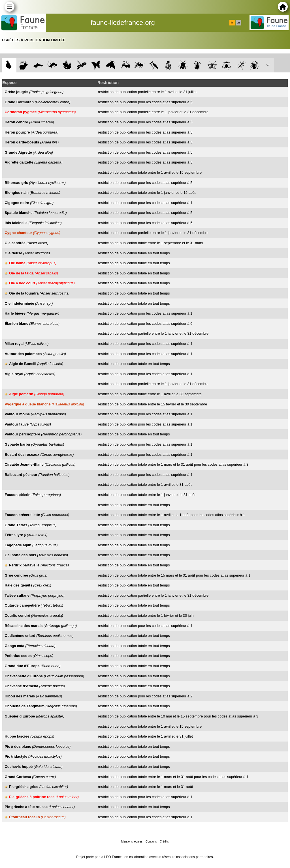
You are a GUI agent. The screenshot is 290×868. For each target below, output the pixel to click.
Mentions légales (132, 842)
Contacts (151, 842)
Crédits (164, 842)
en (238, 23)
